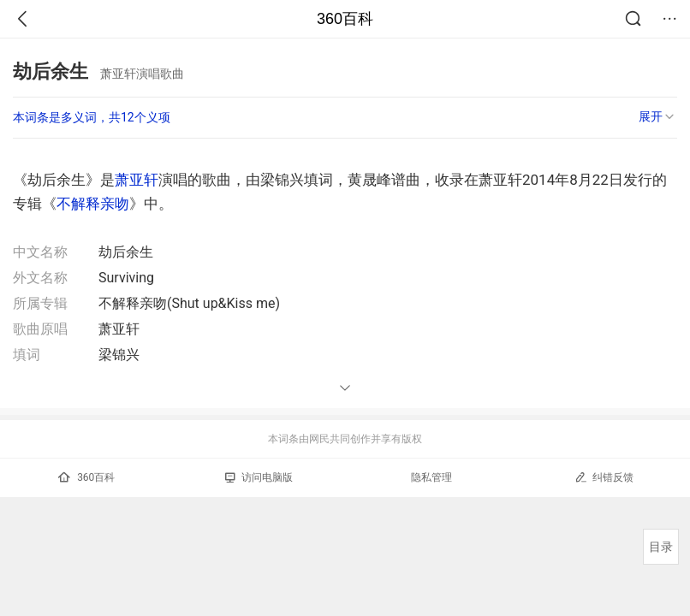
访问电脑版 (259, 477)
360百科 (345, 19)
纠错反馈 (604, 477)
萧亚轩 (137, 180)
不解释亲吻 (93, 204)
